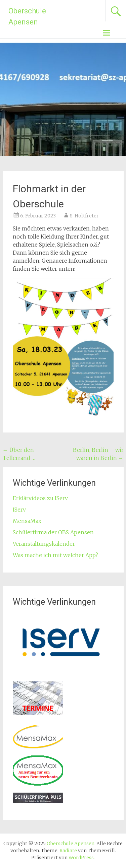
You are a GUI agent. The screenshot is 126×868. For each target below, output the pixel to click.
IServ (19, 510)
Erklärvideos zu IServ (40, 498)
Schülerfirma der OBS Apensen (53, 532)
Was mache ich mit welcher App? (55, 555)
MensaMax (27, 521)
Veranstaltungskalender (44, 544)
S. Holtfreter (84, 216)
